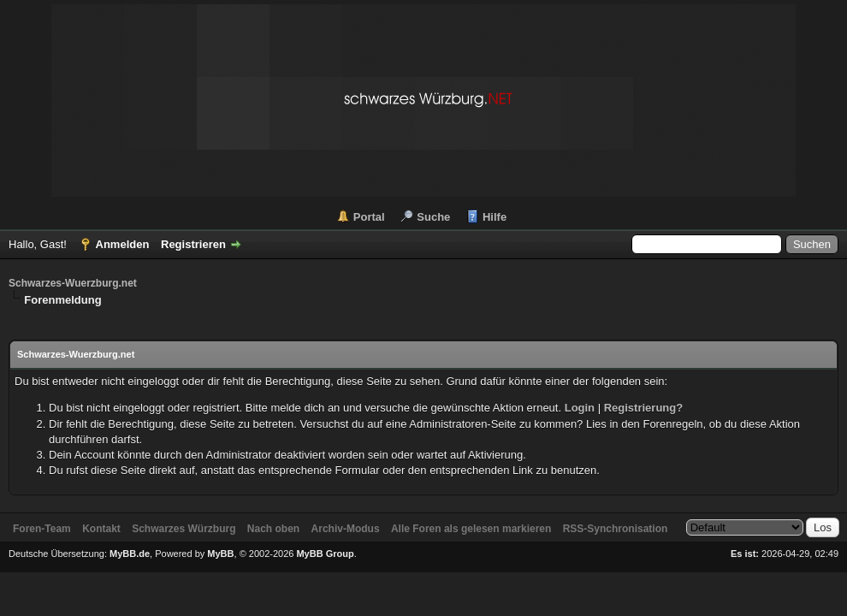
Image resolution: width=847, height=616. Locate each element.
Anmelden (123, 244)
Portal (369, 217)
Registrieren (193, 244)
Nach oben (273, 529)
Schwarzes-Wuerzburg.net (73, 283)
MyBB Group (325, 554)
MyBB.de (130, 554)
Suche (433, 217)
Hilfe (495, 217)
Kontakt (101, 529)
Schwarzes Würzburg (184, 529)
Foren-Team (42, 529)
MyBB (220, 554)
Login (580, 408)
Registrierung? (643, 408)
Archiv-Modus (346, 529)
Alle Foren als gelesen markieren (471, 529)
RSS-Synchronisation (616, 529)
